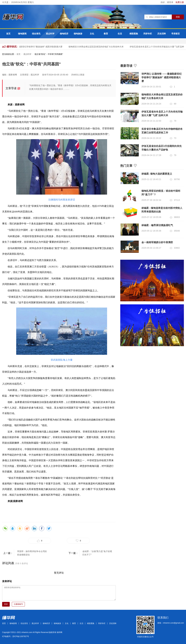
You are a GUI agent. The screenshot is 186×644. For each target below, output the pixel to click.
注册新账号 (18, 604)
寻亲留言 (176, 34)
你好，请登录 (167, 2)
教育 (106, 34)
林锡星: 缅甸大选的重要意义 (157, 174)
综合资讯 (36, 34)
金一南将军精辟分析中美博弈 (157, 242)
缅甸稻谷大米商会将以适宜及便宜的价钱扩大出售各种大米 (97, 47)
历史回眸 (162, 34)
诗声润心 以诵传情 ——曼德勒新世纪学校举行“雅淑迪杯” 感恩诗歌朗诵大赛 (162, 77)
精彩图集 (134, 34)
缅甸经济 (64, 34)
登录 (6, 604)
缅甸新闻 (22, 34)
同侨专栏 (148, 34)
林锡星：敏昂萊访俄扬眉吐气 (157, 225)
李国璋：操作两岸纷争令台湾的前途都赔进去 (32, 553)
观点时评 (50, 34)
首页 (8, 34)
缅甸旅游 (78, 34)
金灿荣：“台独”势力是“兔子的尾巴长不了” (97, 553)
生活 (120, 34)
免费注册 (180, 2)
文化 (92, 34)
